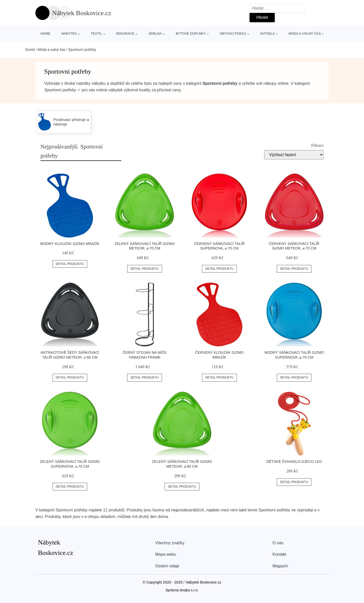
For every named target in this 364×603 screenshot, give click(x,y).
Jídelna (155, 34)
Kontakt (279, 554)
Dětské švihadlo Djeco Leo (294, 462)
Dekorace (125, 34)
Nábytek (69, 34)
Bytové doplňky (191, 34)
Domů (30, 50)
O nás (278, 543)
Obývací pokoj (233, 34)
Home (45, 34)
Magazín (280, 566)
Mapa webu (166, 554)
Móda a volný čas (305, 34)
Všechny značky (170, 543)
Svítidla (267, 34)
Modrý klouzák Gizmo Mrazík (70, 244)
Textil (96, 34)
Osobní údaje (167, 566)
